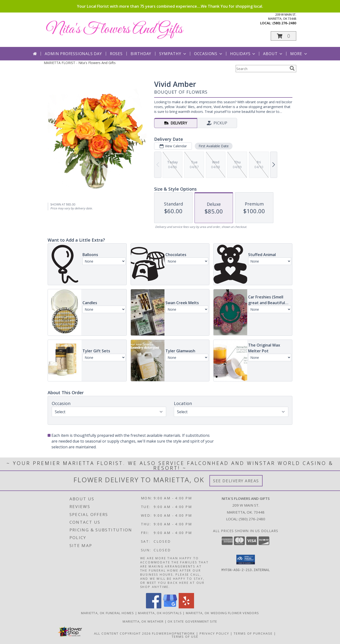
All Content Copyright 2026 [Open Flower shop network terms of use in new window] (122, 633)
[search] (292, 68)
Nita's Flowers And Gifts (114, 29)
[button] (283, 36)
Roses (116, 54)
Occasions (209, 54)
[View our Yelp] (186, 607)
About (273, 54)
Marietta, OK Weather (143, 621)
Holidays (243, 54)
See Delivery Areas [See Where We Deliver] (236, 481)
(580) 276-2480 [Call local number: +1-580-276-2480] (284, 23)
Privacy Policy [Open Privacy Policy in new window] (214, 633)
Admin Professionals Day (73, 54)
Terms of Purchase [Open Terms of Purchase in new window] (253, 633)
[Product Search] (262, 69)
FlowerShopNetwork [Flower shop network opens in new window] (173, 633)
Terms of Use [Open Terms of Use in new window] (185, 637)
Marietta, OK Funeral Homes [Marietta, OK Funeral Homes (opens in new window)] (108, 613)
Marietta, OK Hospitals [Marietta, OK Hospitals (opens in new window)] (160, 613)
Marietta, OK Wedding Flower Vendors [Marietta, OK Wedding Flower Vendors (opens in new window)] (223, 613)
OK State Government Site (192, 621)
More (299, 54)
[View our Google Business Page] (170, 607)
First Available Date (214, 146)
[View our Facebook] (154, 607)
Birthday (141, 54)
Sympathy (173, 54)
